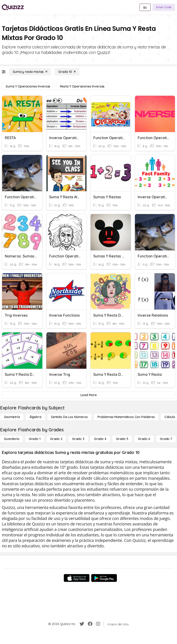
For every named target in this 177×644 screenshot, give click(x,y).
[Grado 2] (56, 439)
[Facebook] (90, 624)
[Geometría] (12, 417)
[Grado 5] (122, 439)
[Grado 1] (35, 439)
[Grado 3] (78, 439)
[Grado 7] (166, 439)
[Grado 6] (144, 439)
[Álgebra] (35, 417)
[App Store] (77, 578)
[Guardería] (12, 439)
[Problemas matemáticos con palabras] (126, 417)
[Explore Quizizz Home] (13, 7)
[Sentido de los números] (69, 417)
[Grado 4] (100, 439)
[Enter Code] (164, 7)
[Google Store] (104, 578)
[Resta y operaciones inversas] (82, 86)
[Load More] (88, 395)
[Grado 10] (67, 72)
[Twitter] (82, 624)
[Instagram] (98, 624)
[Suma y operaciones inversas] (28, 86)
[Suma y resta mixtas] (30, 72)
